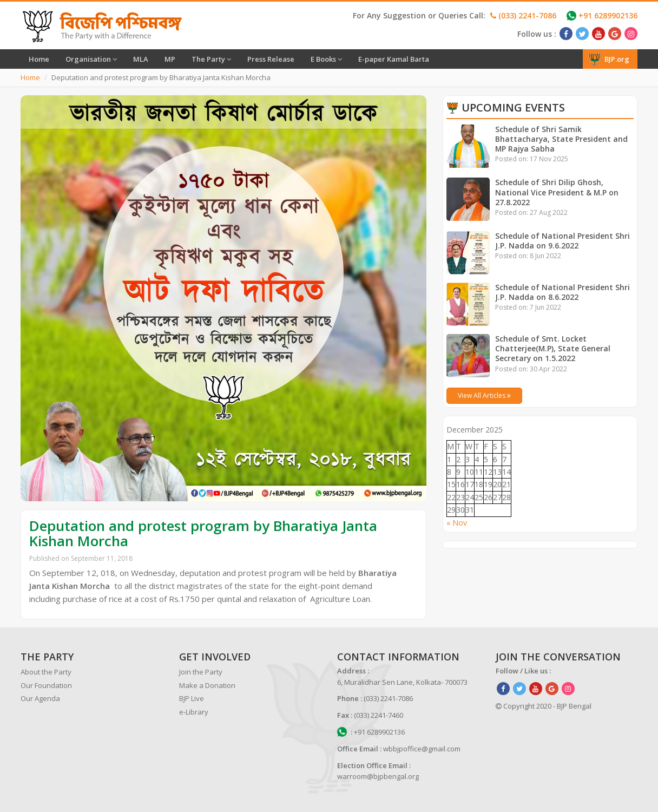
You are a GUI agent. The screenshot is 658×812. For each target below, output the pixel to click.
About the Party (46, 672)
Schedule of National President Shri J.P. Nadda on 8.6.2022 (562, 292)
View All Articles (484, 395)
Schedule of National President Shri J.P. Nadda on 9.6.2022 (562, 241)
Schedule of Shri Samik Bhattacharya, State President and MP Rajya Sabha (562, 139)
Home (39, 59)
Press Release (271, 59)
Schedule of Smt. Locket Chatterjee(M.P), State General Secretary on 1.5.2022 (553, 348)
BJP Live (192, 698)
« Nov (457, 523)
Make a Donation (207, 685)
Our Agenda (40, 698)
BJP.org (609, 59)
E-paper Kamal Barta (394, 59)
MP (170, 59)
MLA (141, 59)
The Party (211, 59)
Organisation (91, 59)
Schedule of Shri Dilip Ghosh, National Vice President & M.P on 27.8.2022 (557, 192)
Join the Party (201, 672)
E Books (326, 59)
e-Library (194, 712)
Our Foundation (46, 685)
